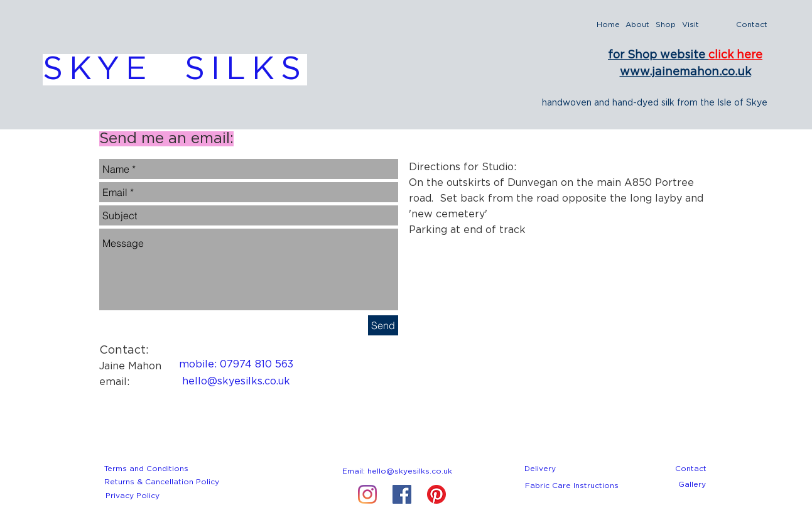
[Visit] (691, 25)
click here (735, 55)
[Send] (383, 325)
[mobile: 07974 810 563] (236, 364)
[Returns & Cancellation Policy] (162, 482)
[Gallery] (692, 484)
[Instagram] (367, 494)
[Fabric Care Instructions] (572, 486)
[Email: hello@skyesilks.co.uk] (398, 471)
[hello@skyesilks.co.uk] (236, 381)
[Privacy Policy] (133, 496)
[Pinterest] (436, 494)
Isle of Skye (742, 103)
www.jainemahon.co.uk (685, 72)
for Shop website (658, 55)
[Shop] (666, 25)
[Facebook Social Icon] (402, 494)
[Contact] (752, 25)
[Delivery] (540, 469)
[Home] (608, 25)
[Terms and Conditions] (147, 469)
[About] (637, 25)
